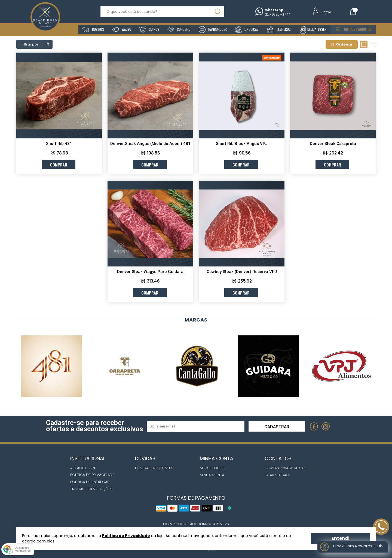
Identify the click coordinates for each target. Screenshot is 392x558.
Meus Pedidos (213, 468)
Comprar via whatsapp (286, 468)
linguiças (247, 30)
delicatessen (313, 29)
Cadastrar (277, 427)
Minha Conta (212, 475)
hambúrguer (213, 30)
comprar (59, 165)
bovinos (93, 30)
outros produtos (353, 30)
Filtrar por (37, 44)
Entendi (341, 538)
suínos (149, 30)
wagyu (122, 30)
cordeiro (179, 30)
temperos (279, 30)
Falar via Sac (277, 475)
